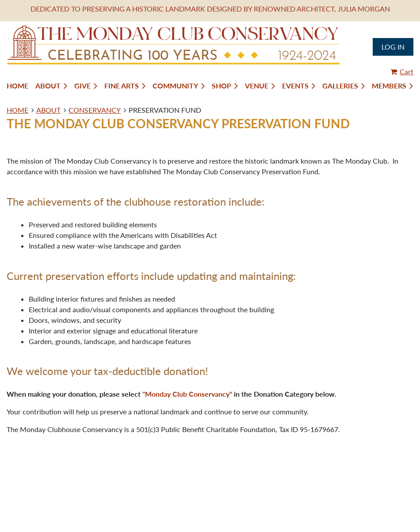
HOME (17, 110)
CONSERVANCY (95, 110)
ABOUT (48, 110)
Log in (393, 47)
